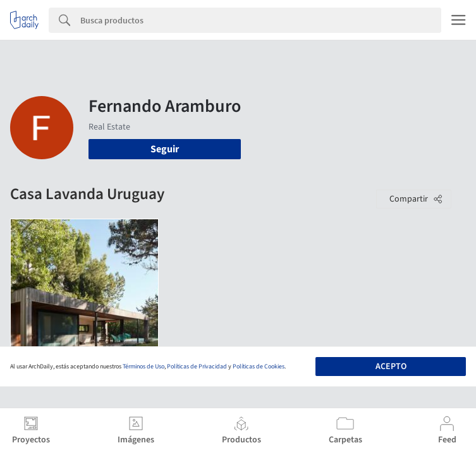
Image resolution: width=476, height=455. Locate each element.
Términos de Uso (143, 367)
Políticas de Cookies (259, 367)
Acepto (391, 367)
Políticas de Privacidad (197, 367)
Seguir (165, 149)
